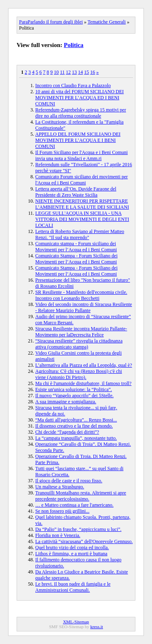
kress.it (97, 627)
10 (56, 72)
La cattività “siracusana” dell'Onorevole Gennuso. (84, 541)
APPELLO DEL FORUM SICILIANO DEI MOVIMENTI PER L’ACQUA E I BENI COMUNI (78, 140)
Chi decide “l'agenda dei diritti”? (67, 432)
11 (62, 72)
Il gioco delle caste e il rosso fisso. (69, 481)
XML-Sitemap (76, 622)
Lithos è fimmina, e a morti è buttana (71, 554)
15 (87, 72)
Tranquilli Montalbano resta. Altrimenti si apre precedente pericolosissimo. (81, 496)
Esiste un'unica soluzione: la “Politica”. (74, 389)
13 (75, 72)
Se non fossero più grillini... (62, 511)
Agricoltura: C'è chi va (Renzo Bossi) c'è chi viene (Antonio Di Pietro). (79, 374)
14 (81, 72)
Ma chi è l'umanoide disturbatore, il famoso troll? (83, 383)
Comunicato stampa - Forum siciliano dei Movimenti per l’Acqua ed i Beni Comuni (76, 247)
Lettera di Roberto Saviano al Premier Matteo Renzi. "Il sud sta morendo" (80, 234)
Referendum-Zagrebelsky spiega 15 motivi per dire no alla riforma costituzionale (81, 113)
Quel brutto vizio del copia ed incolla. (72, 548)
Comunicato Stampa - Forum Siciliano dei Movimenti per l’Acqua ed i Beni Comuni (76, 259)
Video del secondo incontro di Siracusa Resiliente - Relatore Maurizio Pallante (84, 307)
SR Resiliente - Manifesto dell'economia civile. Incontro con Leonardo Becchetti (81, 295)
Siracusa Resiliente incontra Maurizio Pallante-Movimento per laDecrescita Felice (81, 332)
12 (69, 72)
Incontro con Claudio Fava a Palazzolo (73, 86)
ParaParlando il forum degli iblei (51, 22)
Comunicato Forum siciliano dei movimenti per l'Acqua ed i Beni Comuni (81, 180)
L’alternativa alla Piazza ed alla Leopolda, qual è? (84, 365)
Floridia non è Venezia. (58, 535)
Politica (74, 45)
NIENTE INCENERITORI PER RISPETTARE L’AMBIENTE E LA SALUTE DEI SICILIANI (82, 204)
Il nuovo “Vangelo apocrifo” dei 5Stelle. (74, 396)
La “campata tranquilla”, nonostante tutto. (76, 438)
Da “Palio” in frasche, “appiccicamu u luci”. (78, 529)
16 (93, 72)
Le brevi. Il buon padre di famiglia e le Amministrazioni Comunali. (73, 587)
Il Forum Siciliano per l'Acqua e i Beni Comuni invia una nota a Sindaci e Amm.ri (81, 155)
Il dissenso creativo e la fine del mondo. (74, 426)
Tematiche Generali (107, 22)
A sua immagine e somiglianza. (66, 402)
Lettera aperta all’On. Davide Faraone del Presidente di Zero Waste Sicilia (76, 192)
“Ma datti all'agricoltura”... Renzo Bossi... (76, 420)
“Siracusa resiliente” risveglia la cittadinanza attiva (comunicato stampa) (79, 344)
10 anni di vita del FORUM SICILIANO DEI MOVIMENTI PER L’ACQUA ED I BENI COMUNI (79, 98)
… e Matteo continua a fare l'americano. (74, 505)
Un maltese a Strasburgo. (60, 487)
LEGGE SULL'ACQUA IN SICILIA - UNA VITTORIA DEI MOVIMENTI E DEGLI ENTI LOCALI (82, 219)
